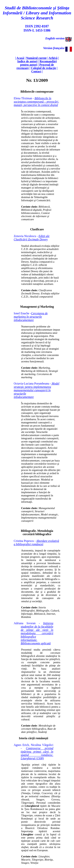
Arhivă (53, 58)
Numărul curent (36, 58)
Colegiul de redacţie (44, 68)
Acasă (20, 58)
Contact (36, 71)
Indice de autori (27, 61)
